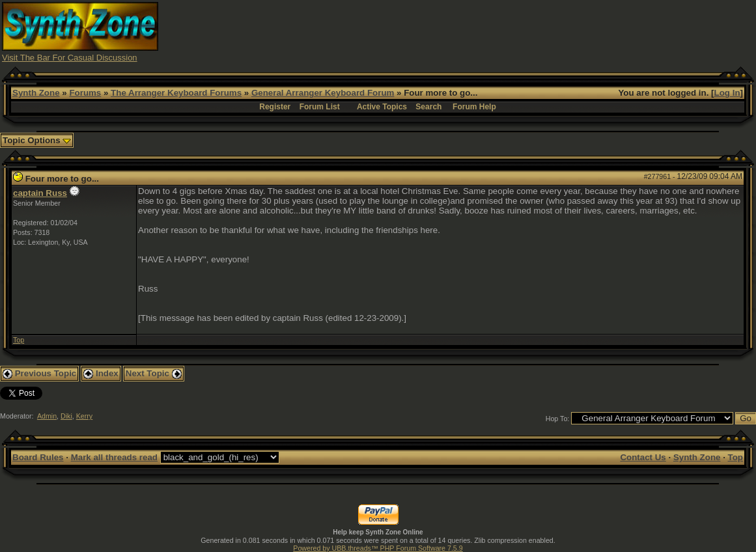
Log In (727, 93)
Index (101, 373)
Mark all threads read (114, 457)
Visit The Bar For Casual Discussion (70, 58)
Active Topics (382, 107)
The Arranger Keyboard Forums (176, 93)
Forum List (320, 107)
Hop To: (558, 419)
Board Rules (38, 457)
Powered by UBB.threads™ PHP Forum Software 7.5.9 (378, 548)
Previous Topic (39, 373)
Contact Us (643, 457)
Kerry (84, 416)
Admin (47, 416)
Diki (66, 416)
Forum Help (474, 107)
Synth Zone (36, 93)
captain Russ (40, 193)
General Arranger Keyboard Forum (323, 93)
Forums (85, 93)
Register (275, 107)
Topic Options (37, 140)
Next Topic (154, 373)
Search (428, 107)
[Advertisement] (517, 31)
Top (19, 340)
